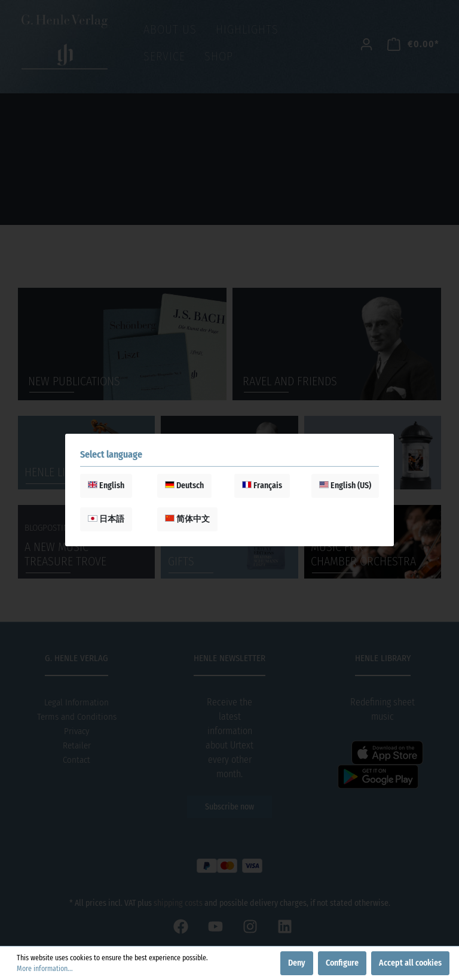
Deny (297, 963)
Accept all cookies (410, 963)
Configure (342, 963)
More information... (45, 969)
